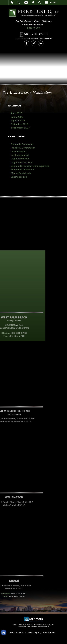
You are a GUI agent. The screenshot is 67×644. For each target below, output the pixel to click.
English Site (33, 28)
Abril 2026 (17, 113)
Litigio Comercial (20, 159)
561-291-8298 (36, 34)
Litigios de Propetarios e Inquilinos (30, 166)
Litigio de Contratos (22, 162)
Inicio (12, 2)
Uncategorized (19, 177)
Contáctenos (49, 633)
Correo (26, 2)
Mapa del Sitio (17, 633)
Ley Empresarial (20, 155)
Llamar (19, 2)
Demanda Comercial (22, 144)
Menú (53, 2)
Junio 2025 (17, 117)
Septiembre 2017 (20, 128)
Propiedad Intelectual (23, 170)
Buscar (40, 2)
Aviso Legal (33, 633)
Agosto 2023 (18, 120)
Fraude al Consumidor (23, 148)
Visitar (33, 2)
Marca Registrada (21, 173)
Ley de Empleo (19, 151)
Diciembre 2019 (20, 124)
